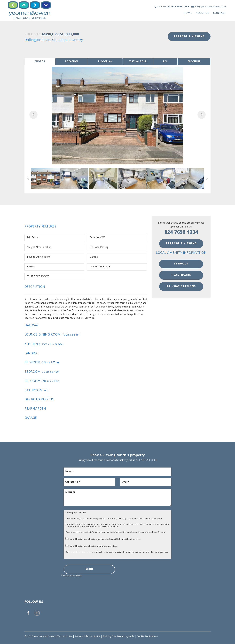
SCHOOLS (181, 264)
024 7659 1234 (181, 233)
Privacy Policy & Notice (88, 637)
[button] (33, 115)
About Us (202, 13)
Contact (220, 13)
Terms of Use (65, 637)
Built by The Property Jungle (118, 637)
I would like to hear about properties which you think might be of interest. (103, 539)
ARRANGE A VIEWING (189, 37)
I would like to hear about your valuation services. (91, 546)
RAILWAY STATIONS (181, 287)
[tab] (40, 62)
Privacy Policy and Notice (81, 552)
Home (188, 13)
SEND (89, 570)
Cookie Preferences (147, 637)
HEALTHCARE (181, 275)
